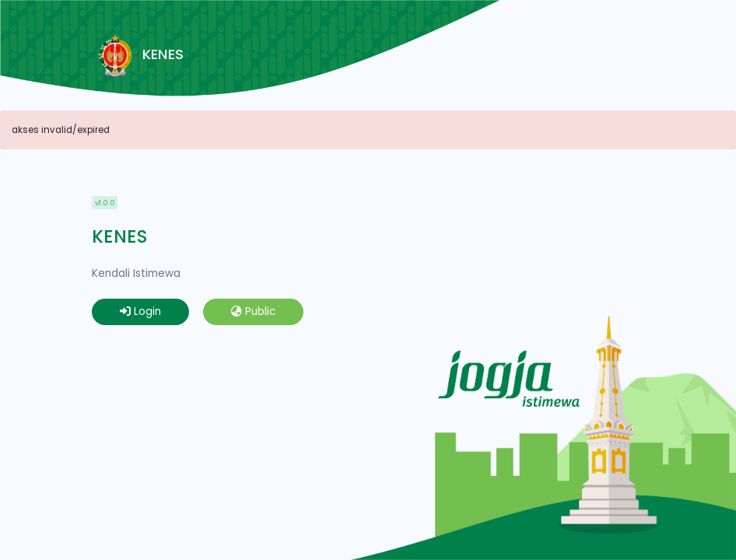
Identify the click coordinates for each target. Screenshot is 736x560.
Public (253, 311)
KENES (138, 55)
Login (140, 311)
